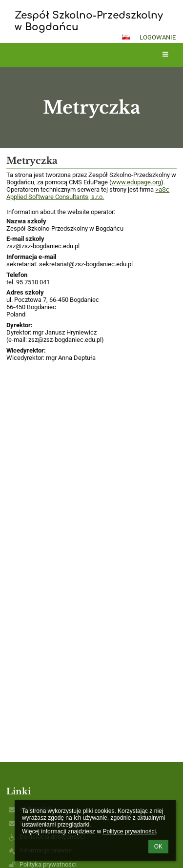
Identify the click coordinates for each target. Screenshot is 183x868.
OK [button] (158, 847)
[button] (126, 37)
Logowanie (158, 37)
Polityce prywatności (129, 831)
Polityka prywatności (48, 864)
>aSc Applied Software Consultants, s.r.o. (88, 193)
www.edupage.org (136, 182)
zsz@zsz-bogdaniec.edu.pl (43, 246)
